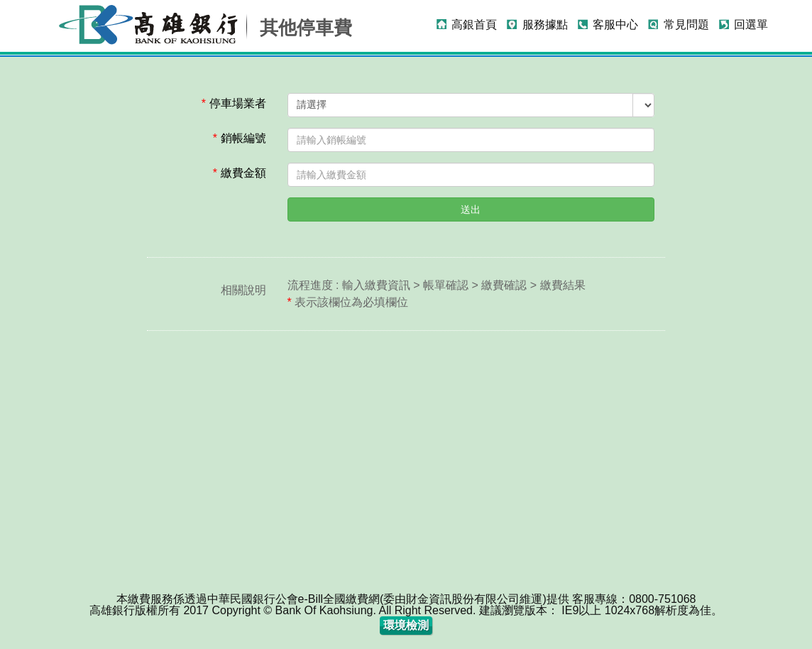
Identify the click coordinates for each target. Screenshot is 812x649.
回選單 (751, 24)
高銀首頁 (474, 24)
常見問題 (686, 24)
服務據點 (545, 24)
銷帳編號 (240, 138)
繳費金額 (240, 173)
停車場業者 (234, 103)
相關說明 (243, 290)
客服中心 (615, 24)
